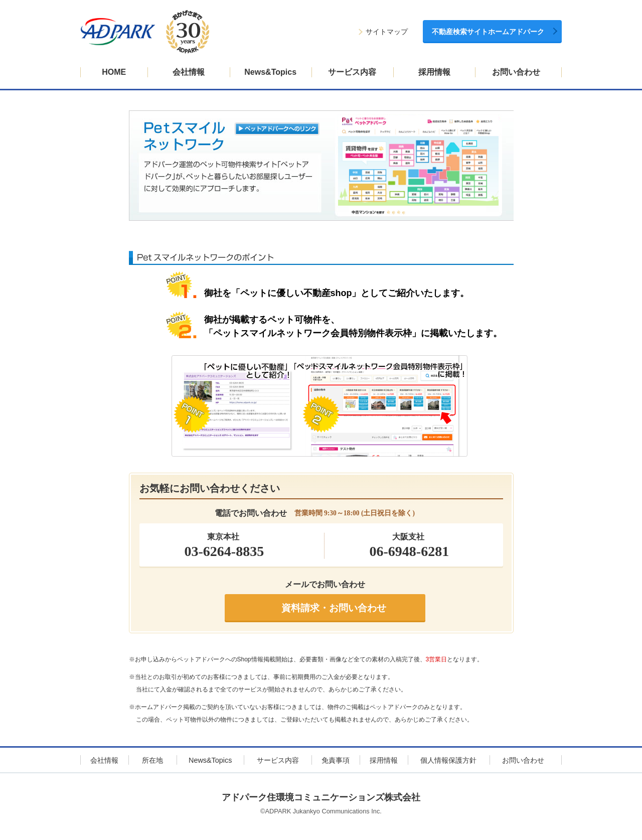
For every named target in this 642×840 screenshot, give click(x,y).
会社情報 (189, 72)
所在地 (152, 760)
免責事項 (336, 760)
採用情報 (434, 72)
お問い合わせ (516, 72)
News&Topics (270, 72)
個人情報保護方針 (448, 760)
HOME (114, 72)
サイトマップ (387, 32)
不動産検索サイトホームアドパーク (488, 32)
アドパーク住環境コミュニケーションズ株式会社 (321, 797)
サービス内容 (352, 72)
